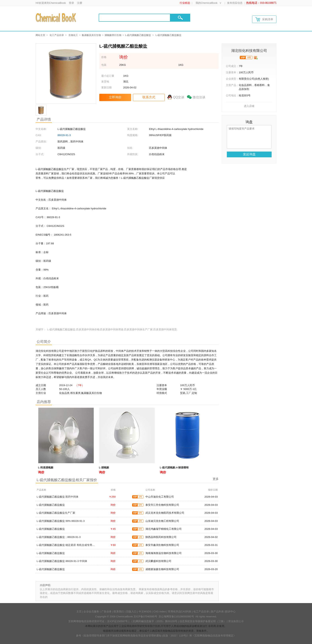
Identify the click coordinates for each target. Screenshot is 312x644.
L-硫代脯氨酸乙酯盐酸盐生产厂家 (56, 513)
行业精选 (185, 3)
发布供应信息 (235, 3)
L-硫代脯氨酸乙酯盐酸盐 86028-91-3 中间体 (62, 561)
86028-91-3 (64, 135)
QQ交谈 (179, 97)
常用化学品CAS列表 (180, 612)
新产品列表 (217, 612)
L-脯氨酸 (104, 468)
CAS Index (160, 612)
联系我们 (119, 612)
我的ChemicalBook (207, 3)
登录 (71, 3)
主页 (79, 612)
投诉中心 (230, 612)
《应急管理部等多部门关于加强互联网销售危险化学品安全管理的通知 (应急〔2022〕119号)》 (135, 636)
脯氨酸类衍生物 (113, 35)
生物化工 (73, 35)
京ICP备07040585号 (145, 616)
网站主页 (40, 35)
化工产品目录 (57, 35)
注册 (80, 3)
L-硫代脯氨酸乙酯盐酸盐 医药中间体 (58, 497)
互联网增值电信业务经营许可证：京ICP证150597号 (98, 621)
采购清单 (264, 19)
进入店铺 (249, 106)
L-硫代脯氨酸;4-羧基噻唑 (174, 468)
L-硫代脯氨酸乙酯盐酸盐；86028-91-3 (59, 537)
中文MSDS (145, 612)
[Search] (135, 18)
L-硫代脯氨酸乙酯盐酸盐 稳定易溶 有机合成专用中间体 (68, 545)
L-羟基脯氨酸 (46, 468)
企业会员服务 (91, 612)
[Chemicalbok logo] (56, 17)
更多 (216, 479)
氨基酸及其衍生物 (91, 35)
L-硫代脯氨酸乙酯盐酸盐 (138, 35)
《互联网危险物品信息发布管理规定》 (214, 636)
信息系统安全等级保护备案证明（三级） (203, 621)
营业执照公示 (236, 621)
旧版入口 (131, 612)
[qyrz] (256, 58)
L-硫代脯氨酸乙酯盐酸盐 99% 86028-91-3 (61, 521)
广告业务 (106, 612)
